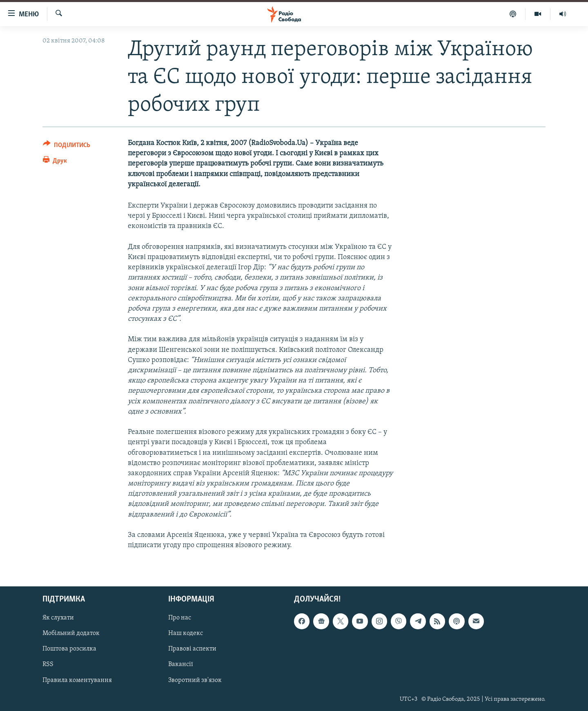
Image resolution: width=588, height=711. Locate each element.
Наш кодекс (186, 634)
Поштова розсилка (69, 649)
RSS (48, 665)
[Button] (67, 146)
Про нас (180, 618)
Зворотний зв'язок (195, 680)
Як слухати (58, 618)
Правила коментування (77, 680)
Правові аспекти (192, 649)
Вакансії (181, 665)
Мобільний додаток (71, 634)
